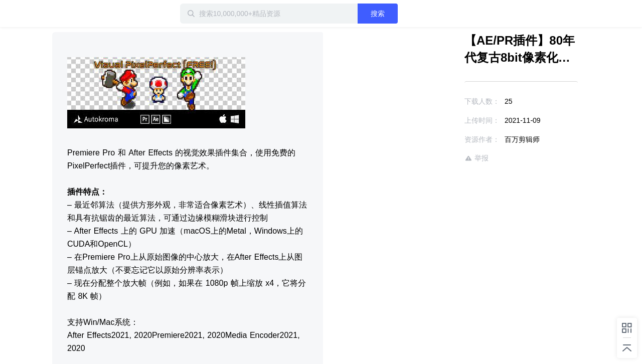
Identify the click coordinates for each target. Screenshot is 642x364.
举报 (476, 158)
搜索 (378, 14)
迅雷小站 (105, 14)
